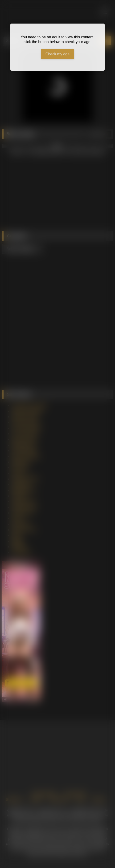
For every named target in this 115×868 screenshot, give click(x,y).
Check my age (57, 54)
